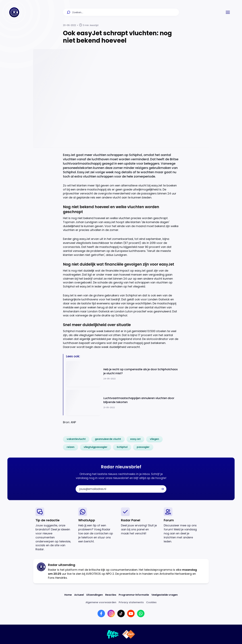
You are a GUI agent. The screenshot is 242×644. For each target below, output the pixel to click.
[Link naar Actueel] (79, 595)
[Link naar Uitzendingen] (95, 595)
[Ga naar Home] (14, 12)
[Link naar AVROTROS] (113, 634)
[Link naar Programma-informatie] (134, 595)
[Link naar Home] (68, 595)
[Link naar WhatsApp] (141, 614)
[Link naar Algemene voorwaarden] (101, 602)
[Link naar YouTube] (131, 614)
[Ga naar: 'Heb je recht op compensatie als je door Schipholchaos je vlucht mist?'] (123, 374)
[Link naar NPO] (129, 634)
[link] (76, 439)
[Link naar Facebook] (101, 614)
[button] (228, 12)
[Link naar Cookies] (151, 602)
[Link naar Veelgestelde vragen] (165, 595)
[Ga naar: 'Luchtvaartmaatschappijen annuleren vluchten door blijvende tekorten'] (123, 403)
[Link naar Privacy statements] (131, 602)
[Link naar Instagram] (111, 614)
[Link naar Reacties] (111, 595)
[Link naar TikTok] (121, 614)
